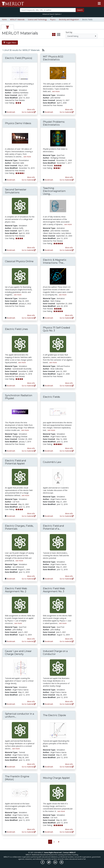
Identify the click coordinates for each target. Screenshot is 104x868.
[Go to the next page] (59, 842)
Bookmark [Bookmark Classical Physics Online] (11, 318)
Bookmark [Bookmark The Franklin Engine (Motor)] (11, 832)
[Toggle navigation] (99, 4)
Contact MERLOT (69, 853)
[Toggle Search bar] (52, 16)
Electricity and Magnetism (69, 19)
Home (4, 19)
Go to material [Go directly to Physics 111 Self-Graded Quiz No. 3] (67, 386)
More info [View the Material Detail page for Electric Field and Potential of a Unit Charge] (69, 576)
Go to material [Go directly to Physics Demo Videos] (29, 180)
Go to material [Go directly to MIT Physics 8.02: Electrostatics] (67, 112)
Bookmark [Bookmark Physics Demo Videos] (11, 180)
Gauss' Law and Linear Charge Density (18, 653)
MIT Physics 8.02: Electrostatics (53, 58)
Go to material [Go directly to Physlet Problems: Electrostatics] (67, 180)
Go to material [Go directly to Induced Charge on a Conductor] (67, 704)
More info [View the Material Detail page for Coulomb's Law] (69, 513)
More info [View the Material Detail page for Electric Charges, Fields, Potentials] (31, 576)
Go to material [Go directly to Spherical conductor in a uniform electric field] (29, 767)
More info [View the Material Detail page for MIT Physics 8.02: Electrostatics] (69, 109)
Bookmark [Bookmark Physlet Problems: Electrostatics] (49, 180)
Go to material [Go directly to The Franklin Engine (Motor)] (29, 832)
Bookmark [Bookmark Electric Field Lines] (11, 386)
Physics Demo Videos (18, 123)
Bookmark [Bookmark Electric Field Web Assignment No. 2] (11, 641)
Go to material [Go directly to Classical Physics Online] (29, 318)
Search (80, 10)
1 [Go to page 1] (50, 842)
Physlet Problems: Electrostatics (54, 123)
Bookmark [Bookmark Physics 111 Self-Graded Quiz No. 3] (49, 386)
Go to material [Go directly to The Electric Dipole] (67, 767)
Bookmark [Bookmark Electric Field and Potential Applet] (11, 516)
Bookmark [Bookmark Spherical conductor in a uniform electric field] (11, 767)
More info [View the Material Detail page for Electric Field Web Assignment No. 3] (69, 639)
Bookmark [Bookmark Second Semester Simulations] (11, 250)
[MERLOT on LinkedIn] (55, 863)
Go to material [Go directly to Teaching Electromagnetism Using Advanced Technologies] (67, 250)
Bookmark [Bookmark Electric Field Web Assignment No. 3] (49, 641)
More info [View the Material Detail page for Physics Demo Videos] (31, 177)
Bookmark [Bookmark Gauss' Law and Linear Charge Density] (11, 704)
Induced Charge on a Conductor (55, 653)
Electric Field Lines (16, 329)
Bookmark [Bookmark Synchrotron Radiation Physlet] (11, 451)
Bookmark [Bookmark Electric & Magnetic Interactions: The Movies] (49, 318)
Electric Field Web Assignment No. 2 (16, 590)
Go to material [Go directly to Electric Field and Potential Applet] (29, 516)
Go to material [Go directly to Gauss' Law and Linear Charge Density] (29, 704)
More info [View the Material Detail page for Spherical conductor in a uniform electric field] (31, 764)
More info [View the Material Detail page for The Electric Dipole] (69, 764)
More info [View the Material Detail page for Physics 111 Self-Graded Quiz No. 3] (69, 383)
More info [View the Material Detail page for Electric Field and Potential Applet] (31, 513)
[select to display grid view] (54, 35)
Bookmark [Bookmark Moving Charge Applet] (49, 832)
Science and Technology (37, 19)
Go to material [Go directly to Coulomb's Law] (67, 516)
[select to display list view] (59, 35)
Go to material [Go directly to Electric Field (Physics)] (29, 112)
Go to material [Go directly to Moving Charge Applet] (67, 832)
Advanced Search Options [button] (51, 14)
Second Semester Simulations (16, 191)
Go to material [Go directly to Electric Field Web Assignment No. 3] (67, 641)
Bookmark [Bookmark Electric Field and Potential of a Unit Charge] (49, 579)
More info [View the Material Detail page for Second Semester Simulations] (31, 248)
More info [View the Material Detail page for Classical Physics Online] (31, 315)
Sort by (69, 32)
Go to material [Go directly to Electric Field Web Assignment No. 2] (29, 641)
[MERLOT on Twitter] (49, 863)
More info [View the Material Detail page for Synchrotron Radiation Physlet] (31, 448)
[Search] (48, 10)
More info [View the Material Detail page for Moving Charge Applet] (69, 829)
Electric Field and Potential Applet (15, 462)
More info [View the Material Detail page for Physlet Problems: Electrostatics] (69, 177)
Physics (53, 19)
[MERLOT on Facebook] (43, 863)
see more (56, 91)
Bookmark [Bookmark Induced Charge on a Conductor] (49, 704)
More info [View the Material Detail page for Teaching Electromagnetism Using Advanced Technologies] (69, 248)
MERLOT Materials (17, 19)
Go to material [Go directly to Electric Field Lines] (29, 386)
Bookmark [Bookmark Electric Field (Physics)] (11, 112)
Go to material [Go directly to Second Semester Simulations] (29, 250)
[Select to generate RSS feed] (42, 50)
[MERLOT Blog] (62, 863)
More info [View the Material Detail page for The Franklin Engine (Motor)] (31, 829)
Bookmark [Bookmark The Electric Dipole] (49, 767)
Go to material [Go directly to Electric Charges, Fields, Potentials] (29, 579)
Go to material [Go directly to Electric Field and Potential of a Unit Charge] (67, 579)
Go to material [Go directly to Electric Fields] (67, 451)
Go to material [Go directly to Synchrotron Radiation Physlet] (29, 451)
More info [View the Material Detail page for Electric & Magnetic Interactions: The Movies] (69, 315)
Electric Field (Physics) (19, 58)
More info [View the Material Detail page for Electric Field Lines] (31, 383)
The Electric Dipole (54, 715)
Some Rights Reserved (53, 853)
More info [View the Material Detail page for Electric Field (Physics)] (31, 109)
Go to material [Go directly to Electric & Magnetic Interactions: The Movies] (67, 318)
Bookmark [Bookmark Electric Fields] (49, 451)
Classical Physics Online (19, 261)
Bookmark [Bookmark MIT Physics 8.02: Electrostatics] (49, 112)
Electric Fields (51, 397)
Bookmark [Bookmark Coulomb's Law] (49, 516)
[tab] (7, 27)
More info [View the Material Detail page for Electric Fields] (69, 448)
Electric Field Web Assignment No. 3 (54, 590)
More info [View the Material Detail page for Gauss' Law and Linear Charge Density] (31, 701)
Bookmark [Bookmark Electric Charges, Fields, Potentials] (11, 579)
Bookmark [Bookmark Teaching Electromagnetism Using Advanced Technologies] (49, 250)
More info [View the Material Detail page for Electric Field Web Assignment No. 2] (31, 639)
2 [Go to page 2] (54, 842)
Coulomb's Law (52, 462)
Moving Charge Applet (56, 778)
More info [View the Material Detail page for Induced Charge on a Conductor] (69, 701)
